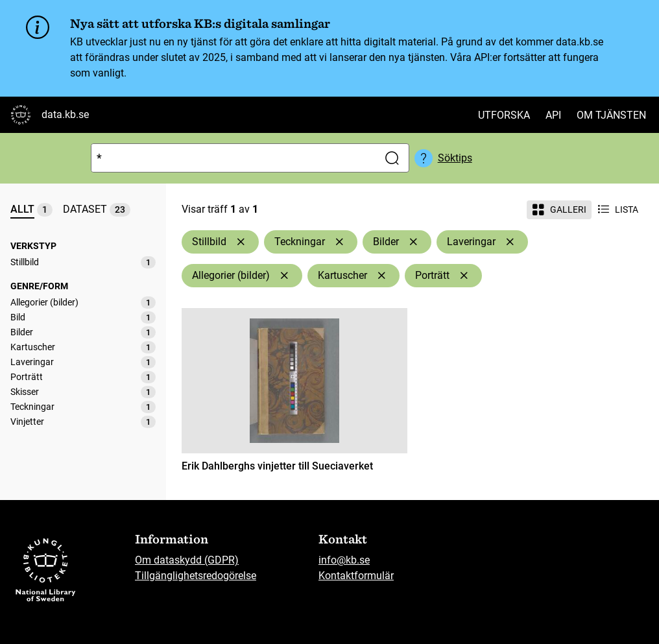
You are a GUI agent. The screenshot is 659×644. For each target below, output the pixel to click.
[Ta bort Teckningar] (339, 242)
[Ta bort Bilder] (413, 242)
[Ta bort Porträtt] (464, 276)
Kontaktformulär (356, 576)
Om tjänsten (611, 115)
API (553, 115)
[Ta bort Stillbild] (241, 242)
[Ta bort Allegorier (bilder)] (284, 276)
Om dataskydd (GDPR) (187, 560)
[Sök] (232, 158)
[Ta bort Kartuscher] (381, 276)
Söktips (455, 158)
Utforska (504, 115)
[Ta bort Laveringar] (510, 242)
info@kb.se (344, 560)
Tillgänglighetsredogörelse (196, 576)
